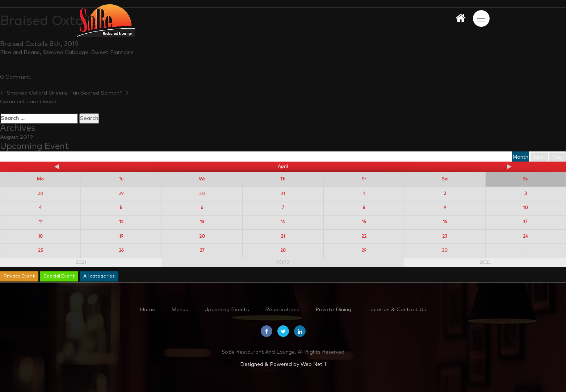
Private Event (19, 276)
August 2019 (16, 137)
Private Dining (333, 310)
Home (148, 310)
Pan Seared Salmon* (99, 93)
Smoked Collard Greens (34, 93)
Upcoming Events (227, 310)
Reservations (282, 310)
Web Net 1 (313, 364)
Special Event (59, 276)
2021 (81, 262)
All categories (99, 276)
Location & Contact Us (397, 310)
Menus (180, 310)
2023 (485, 262)
